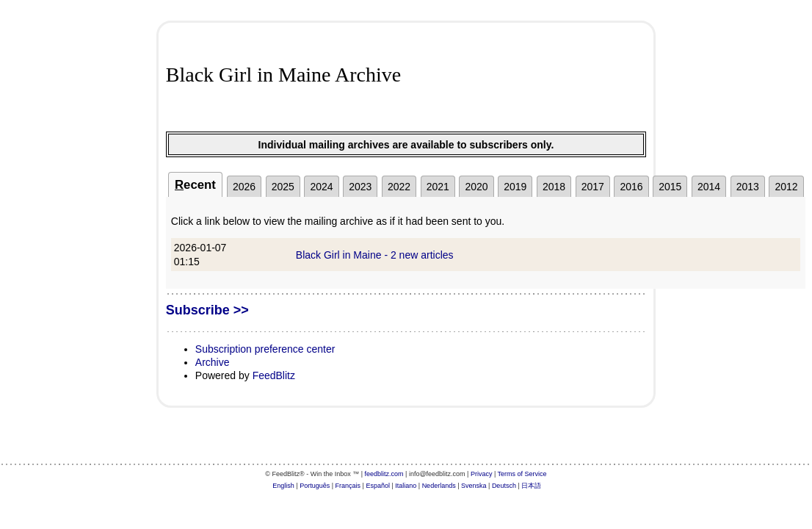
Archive (213, 362)
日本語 (531, 486)
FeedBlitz (274, 375)
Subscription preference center (265, 349)
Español (378, 486)
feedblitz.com (384, 474)
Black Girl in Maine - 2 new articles (375, 255)
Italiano (406, 486)
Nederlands (439, 486)
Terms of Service (522, 474)
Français (348, 486)
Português (315, 486)
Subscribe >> (207, 310)
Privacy (482, 474)
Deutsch (504, 486)
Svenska (474, 486)
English (283, 486)
